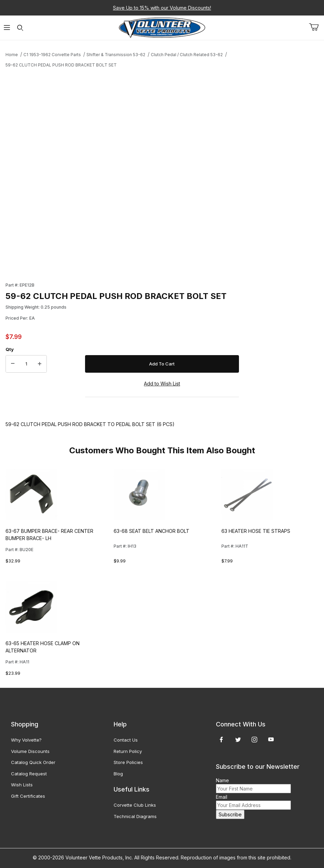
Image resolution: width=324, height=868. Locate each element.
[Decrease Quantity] (13, 364)
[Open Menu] (7, 28)
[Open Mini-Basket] (316, 27)
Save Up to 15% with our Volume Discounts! (162, 8)
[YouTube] (271, 740)
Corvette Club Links (135, 805)
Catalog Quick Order (33, 762)
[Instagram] (254, 740)
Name (222, 780)
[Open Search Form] (20, 28)
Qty (10, 349)
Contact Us (126, 740)
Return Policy (128, 751)
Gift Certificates (28, 796)
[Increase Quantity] (40, 364)
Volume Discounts (30, 751)
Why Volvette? (26, 740)
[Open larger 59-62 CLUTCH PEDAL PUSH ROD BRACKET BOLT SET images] (122, 173)
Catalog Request (29, 774)
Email (222, 797)
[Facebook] (221, 740)
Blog (118, 774)
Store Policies (128, 762)
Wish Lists (22, 785)
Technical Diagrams (135, 816)
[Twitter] (238, 740)
